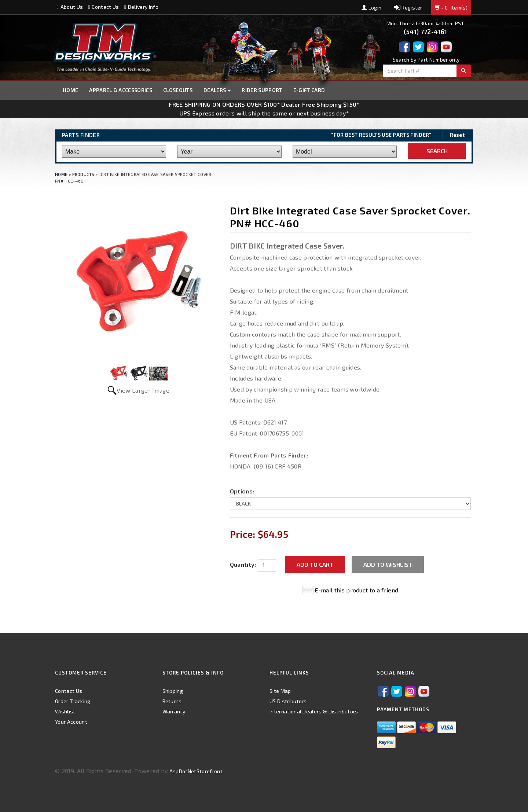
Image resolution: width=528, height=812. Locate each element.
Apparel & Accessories (121, 90)
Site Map (280, 691)
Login (371, 8)
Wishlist (65, 711)
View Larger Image (143, 390)
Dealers (217, 90)
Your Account (71, 722)
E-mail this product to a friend (356, 590)
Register (408, 8)
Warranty (174, 711)
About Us (70, 7)
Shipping (173, 691)
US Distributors (288, 701)
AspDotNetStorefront (196, 771)
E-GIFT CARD (309, 90)
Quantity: (243, 564)
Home (70, 90)
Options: (242, 491)
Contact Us (104, 7)
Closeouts (178, 90)
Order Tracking (73, 701)
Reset (457, 135)
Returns (172, 701)
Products (83, 174)
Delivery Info (141, 7)
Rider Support (262, 90)
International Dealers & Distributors (314, 711)
